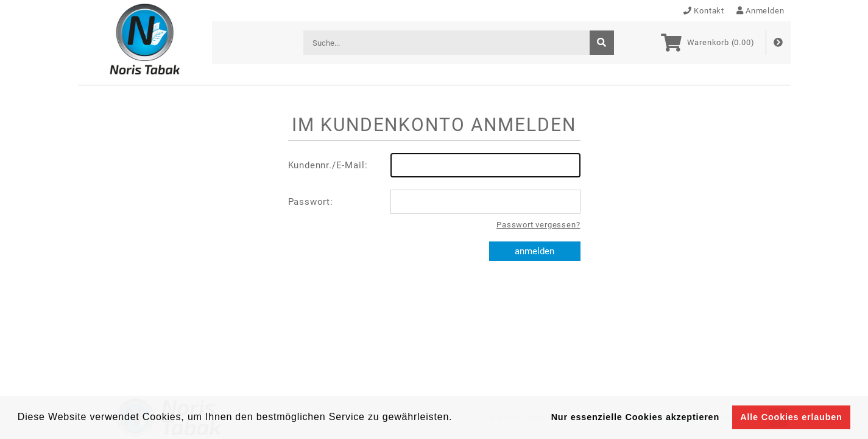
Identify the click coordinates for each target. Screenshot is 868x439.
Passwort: (434, 202)
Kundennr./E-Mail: (434, 165)
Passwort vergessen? (538, 225)
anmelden (535, 251)
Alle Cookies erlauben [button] (791, 417)
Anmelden (760, 11)
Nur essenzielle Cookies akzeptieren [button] (635, 417)
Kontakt (704, 11)
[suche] (602, 43)
